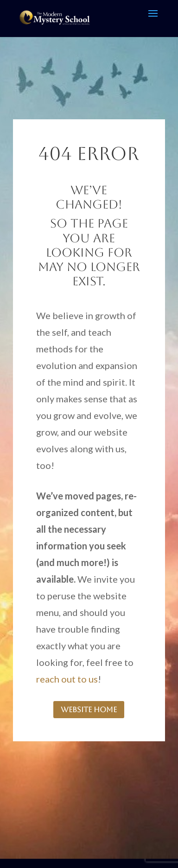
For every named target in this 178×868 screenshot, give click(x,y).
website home (89, 710)
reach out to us (67, 679)
